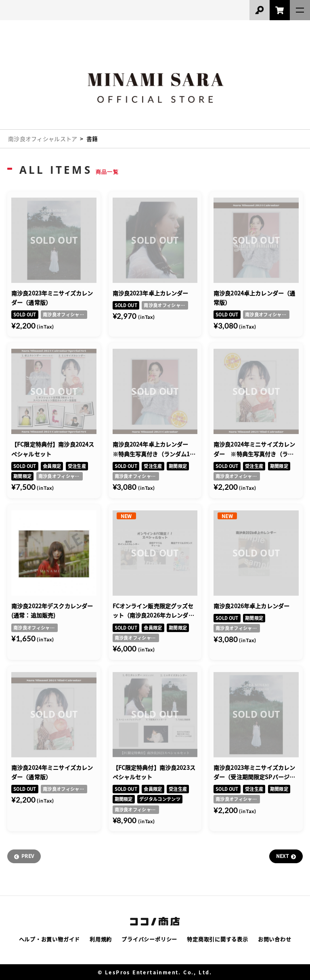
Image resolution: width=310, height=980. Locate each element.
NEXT (282, 856)
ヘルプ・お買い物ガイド (50, 939)
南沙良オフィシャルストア (43, 139)
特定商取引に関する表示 (218, 939)
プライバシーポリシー (149, 939)
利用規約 (101, 939)
